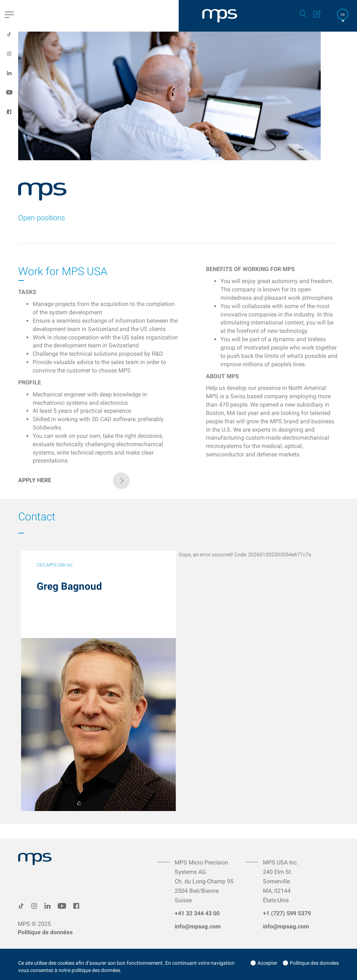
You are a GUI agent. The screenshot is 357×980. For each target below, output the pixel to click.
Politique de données (45, 932)
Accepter (267, 963)
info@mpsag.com (198, 926)
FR (343, 15)
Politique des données (314, 963)
